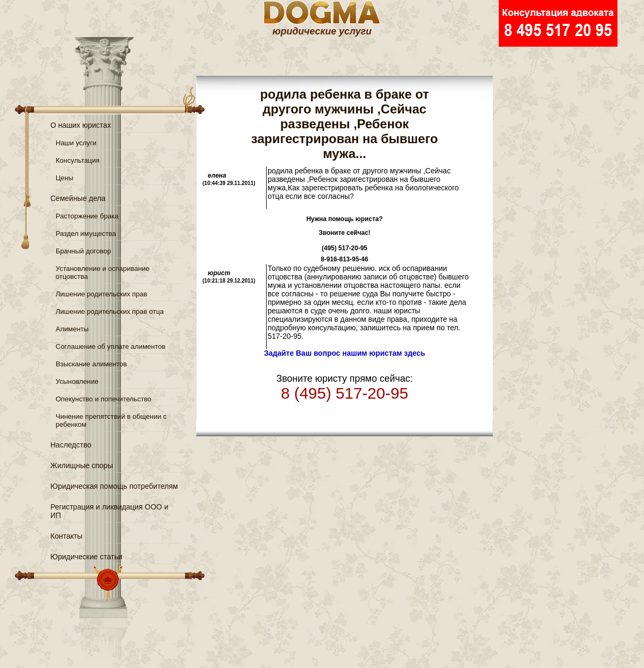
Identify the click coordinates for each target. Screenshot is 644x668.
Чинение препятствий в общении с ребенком (111, 420)
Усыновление (77, 381)
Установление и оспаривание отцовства (103, 273)
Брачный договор (83, 251)
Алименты (72, 329)
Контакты (66, 536)
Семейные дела (78, 198)
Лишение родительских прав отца (110, 311)
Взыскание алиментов (91, 364)
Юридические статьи (86, 557)
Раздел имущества (86, 234)
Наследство (71, 445)
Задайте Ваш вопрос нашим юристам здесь (345, 353)
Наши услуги (76, 143)
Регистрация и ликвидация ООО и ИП (109, 511)
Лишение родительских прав (102, 294)
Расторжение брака (87, 216)
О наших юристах (81, 125)
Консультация (78, 160)
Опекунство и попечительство (103, 399)
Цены (64, 178)
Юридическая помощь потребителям (114, 486)
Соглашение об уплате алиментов (111, 346)
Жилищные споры (82, 465)
